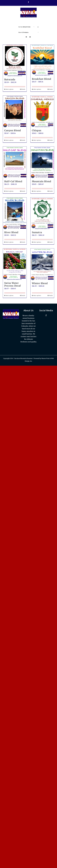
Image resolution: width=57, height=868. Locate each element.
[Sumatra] (42, 213)
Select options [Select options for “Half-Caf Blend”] (9, 191)
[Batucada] (15, 60)
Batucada (10, 80)
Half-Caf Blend (13, 181)
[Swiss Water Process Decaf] (15, 264)
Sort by (24, 27)
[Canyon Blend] (15, 111)
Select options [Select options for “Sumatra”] (37, 242)
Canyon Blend (13, 130)
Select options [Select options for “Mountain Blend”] (37, 191)
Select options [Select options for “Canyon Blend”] (9, 140)
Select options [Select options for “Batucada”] (9, 89)
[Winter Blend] (42, 264)
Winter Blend (40, 283)
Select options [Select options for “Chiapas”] (37, 140)
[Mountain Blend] (42, 162)
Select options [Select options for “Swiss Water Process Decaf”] (9, 295)
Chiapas (37, 130)
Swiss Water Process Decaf (13, 284)
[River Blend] (15, 213)
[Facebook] (46, 315)
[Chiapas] (42, 111)
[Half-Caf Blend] (15, 162)
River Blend (11, 232)
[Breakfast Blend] (42, 60)
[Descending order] (38, 27)
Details (23, 89)
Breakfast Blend (42, 79)
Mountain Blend (42, 181)
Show (23, 32)
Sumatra (37, 232)
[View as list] (30, 37)
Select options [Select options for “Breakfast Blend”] (37, 89)
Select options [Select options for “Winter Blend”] (37, 295)
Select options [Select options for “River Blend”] (9, 242)
